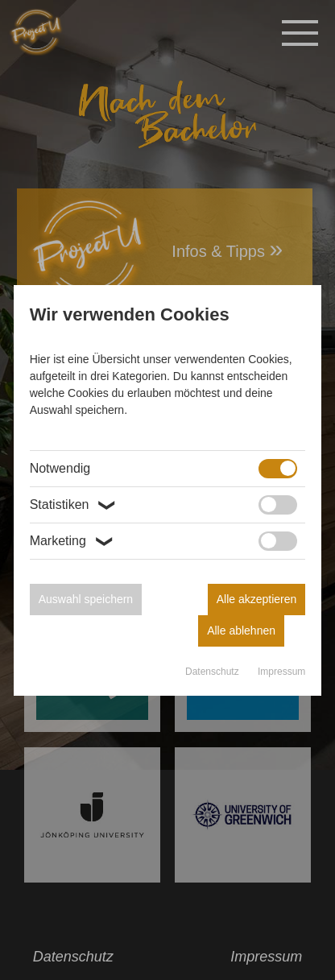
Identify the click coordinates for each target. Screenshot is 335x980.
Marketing (74, 541)
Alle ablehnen (241, 631)
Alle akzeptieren (257, 599)
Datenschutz (213, 672)
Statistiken (75, 505)
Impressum (281, 672)
